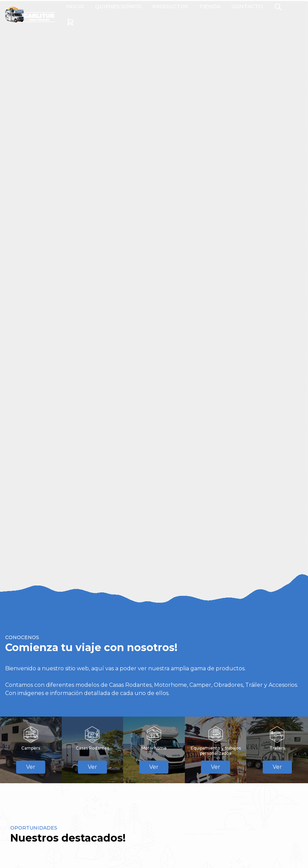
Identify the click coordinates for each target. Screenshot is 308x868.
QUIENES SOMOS (118, 6)
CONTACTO (247, 6)
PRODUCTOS (170, 6)
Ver (31, 767)
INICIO (75, 6)
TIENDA (210, 6)
